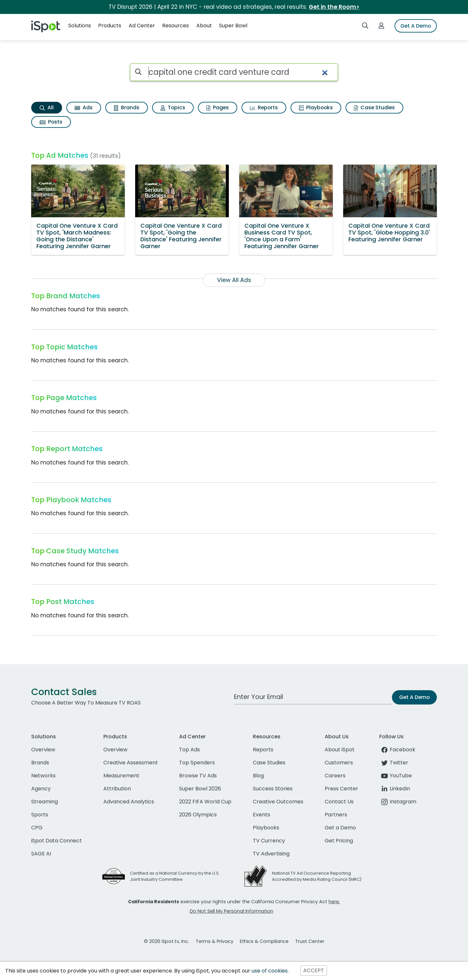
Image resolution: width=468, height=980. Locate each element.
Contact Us (339, 802)
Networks (43, 776)
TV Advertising (271, 854)
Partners (336, 815)
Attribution (117, 789)
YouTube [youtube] (396, 776)
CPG (37, 828)
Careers (335, 776)
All (47, 107)
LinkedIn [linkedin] (395, 789)
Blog (258, 776)
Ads (84, 107)
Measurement (121, 776)
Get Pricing (339, 841)
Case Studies (374, 107)
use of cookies (270, 971)
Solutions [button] (80, 26)
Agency (41, 789)
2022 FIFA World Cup (205, 802)
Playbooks (316, 107)
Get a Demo (340, 828)
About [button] (204, 26)
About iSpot (340, 750)
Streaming (45, 802)
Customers (339, 763)
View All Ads (234, 280)
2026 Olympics (198, 815)
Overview (43, 750)
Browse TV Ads (198, 776)
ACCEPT (314, 971)
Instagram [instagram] (398, 802)
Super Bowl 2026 (200, 789)
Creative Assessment (131, 763)
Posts (51, 122)
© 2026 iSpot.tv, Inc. (167, 941)
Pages (218, 107)
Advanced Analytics (129, 802)
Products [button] (110, 26)
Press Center (341, 789)
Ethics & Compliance (264, 941)
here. (334, 902)
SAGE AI (41, 854)
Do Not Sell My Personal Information (232, 911)
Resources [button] (175, 26)
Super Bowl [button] (233, 26)
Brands (127, 107)
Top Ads (189, 750)
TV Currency (269, 841)
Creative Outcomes (278, 802)
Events (261, 815)
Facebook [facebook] (397, 750)
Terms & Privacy (214, 941)
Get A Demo (416, 26)
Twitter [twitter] (394, 763)
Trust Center (310, 941)
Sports (40, 815)
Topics (173, 107)
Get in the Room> (334, 7)
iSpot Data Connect (57, 841)
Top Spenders (197, 763)
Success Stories (273, 789)
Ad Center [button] (142, 26)
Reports (264, 107)
